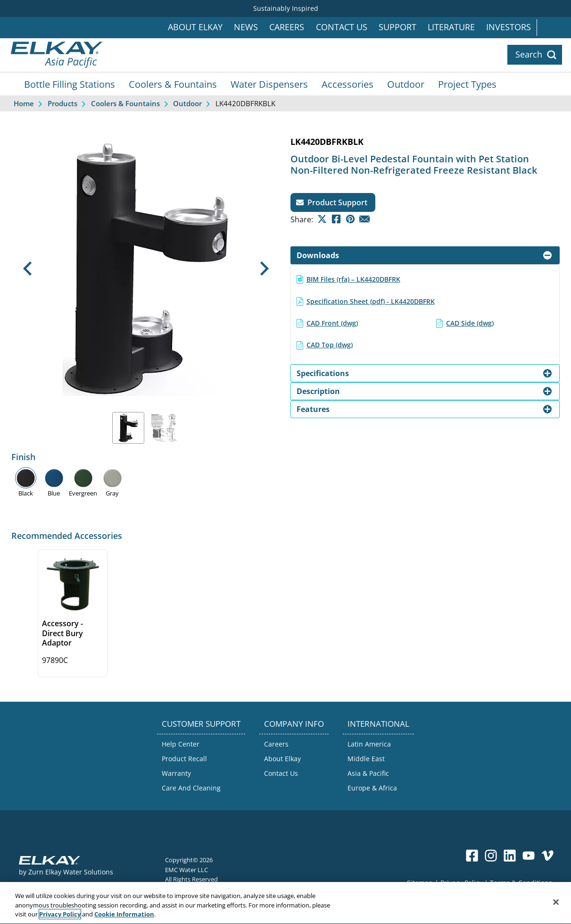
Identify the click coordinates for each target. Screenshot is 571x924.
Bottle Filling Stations (70, 84)
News (246, 27)
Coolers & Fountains (173, 84)
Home (24, 103)
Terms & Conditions (521, 883)
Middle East (366, 759)
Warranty (176, 773)
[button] (28, 269)
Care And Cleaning (191, 788)
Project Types (467, 84)
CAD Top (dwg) (330, 345)
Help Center (181, 744)
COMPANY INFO (294, 724)
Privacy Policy (461, 883)
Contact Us (342, 27)
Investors (509, 27)
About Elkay (195, 27)
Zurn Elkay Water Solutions (71, 872)
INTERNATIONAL (378, 724)
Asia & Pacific (368, 773)
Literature (451, 27)
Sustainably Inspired (286, 8)
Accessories (348, 84)
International (554, 28)
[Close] (556, 913)
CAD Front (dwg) (332, 323)
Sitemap (420, 883)
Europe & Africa (372, 788)
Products (62, 103)
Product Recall (184, 759)
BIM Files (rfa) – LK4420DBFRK (353, 279)
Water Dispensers (269, 84)
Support (397, 27)
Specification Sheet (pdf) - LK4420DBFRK (371, 301)
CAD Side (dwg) (470, 323)
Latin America (369, 744)
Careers (287, 27)
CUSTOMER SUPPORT (201, 724)
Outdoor (406, 84)
